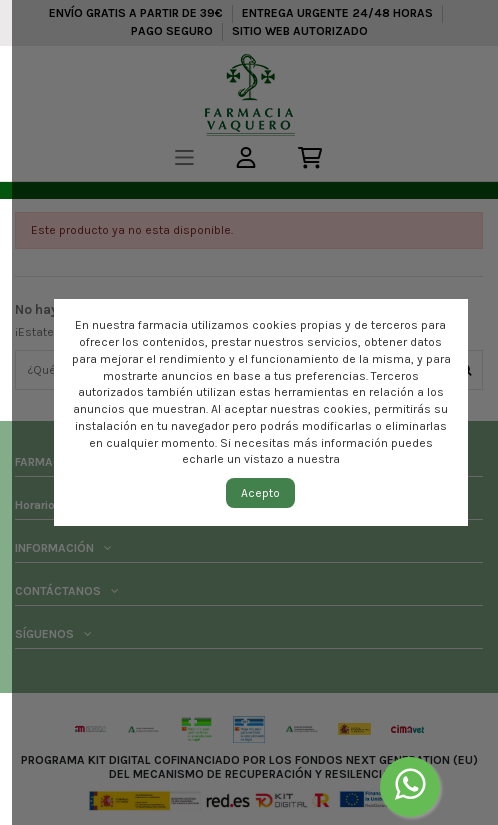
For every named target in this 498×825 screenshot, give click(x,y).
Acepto (260, 493)
